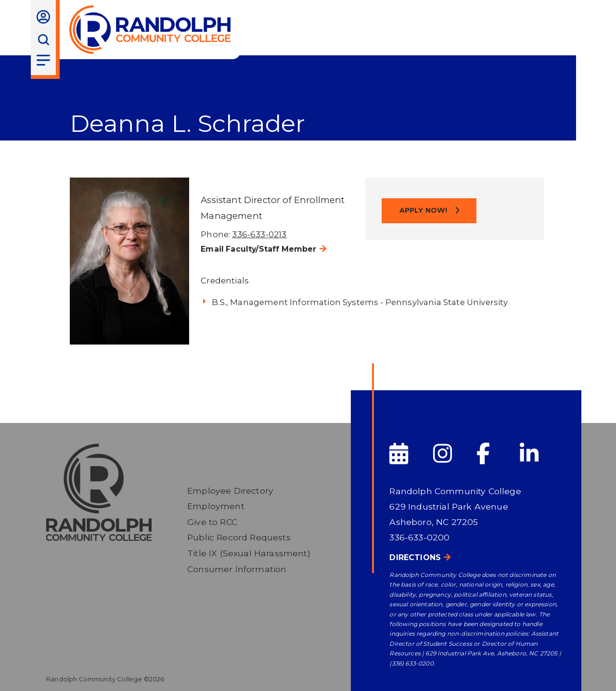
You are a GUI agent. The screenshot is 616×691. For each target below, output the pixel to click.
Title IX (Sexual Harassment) (249, 553)
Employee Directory (230, 491)
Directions (415, 557)
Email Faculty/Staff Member (258, 249)
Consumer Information (237, 569)
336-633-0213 (259, 234)
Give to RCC (212, 522)
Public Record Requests (239, 537)
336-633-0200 (419, 537)
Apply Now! (424, 210)
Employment (216, 506)
